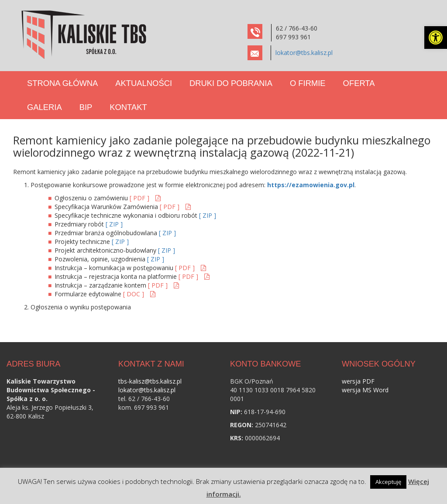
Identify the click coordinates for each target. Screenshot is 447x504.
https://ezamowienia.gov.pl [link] (311, 185)
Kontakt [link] (128, 107)
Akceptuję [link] (388, 482)
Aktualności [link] (144, 83)
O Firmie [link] (308, 83)
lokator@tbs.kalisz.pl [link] (304, 53)
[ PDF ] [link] (140, 198)
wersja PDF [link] (358, 381)
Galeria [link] (45, 107)
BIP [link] (86, 107)
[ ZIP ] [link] (208, 215)
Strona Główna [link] (62, 83)
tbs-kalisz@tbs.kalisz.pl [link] (150, 381)
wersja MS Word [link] (365, 390)
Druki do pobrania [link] (231, 83)
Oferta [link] (359, 83)
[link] (436, 38)
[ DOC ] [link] (134, 294)
